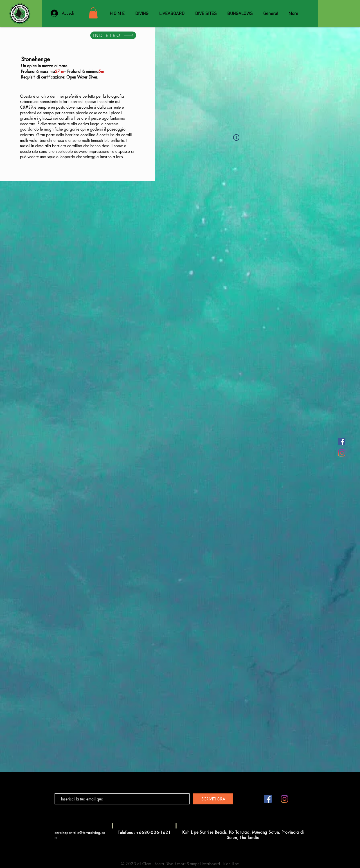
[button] (93, 13)
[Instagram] (342, 453)
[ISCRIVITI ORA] (213, 799)
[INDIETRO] (113, 35)
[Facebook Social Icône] (342, 442)
